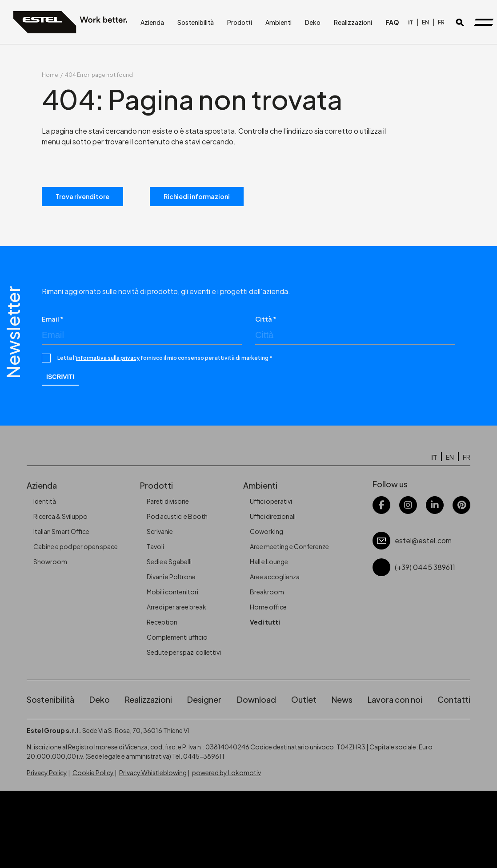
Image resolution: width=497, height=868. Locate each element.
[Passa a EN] (425, 22)
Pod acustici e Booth (177, 516)
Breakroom (267, 592)
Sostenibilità (196, 22)
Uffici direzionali (273, 516)
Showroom (50, 561)
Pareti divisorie (168, 501)
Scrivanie (160, 531)
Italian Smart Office (61, 531)
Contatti (454, 699)
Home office (268, 607)
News (342, 699)
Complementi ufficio (177, 637)
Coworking (267, 531)
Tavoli (155, 546)
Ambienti (279, 22)
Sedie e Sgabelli (169, 561)
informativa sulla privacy (108, 358)
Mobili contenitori (172, 592)
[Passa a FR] (441, 22)
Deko (313, 22)
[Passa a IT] (411, 22)
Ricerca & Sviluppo (60, 516)
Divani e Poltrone (171, 577)
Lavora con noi (395, 699)
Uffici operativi (271, 501)
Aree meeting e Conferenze (289, 546)
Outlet (304, 699)
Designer (204, 699)
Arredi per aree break (176, 607)
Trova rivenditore (82, 196)
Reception (162, 622)
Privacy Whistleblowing (153, 772)
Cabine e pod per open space (76, 546)
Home (50, 75)
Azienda (152, 22)
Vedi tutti (265, 622)
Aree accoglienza (275, 577)
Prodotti (240, 22)
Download (257, 699)
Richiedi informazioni (197, 196)
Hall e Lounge (269, 561)
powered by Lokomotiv (226, 772)
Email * (53, 319)
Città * (266, 319)
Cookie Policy (93, 772)
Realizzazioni (353, 22)
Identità (45, 501)
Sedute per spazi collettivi (184, 652)
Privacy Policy (47, 772)
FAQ (392, 22)
